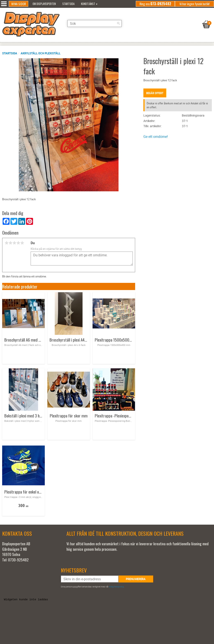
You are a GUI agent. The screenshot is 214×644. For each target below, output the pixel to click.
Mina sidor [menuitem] (19, 4)
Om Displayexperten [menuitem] (44, 4)
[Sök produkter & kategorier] (95, 23)
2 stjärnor (10, 243)
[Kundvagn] (206, 19)
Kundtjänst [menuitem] (88, 4)
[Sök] (118, 23)
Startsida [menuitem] (68, 4)
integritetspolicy (116, 587)
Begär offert (155, 93)
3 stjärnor (14, 243)
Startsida (10, 53)
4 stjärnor (18, 243)
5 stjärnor (22, 243)
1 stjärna (7, 243)
